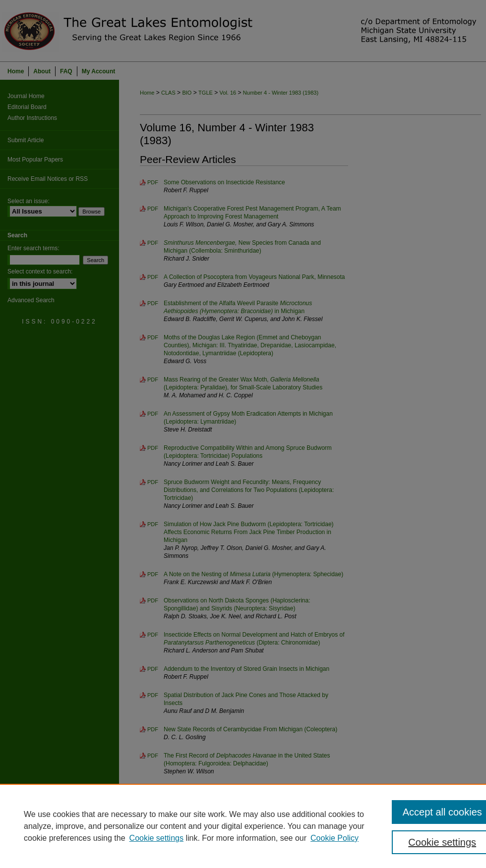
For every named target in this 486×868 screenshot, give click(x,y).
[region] (243, 826)
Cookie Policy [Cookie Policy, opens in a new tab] (334, 838)
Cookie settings (156, 838)
